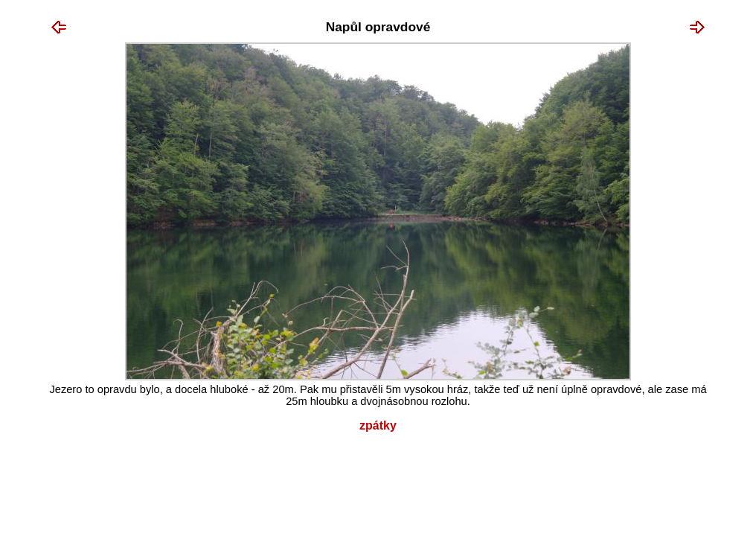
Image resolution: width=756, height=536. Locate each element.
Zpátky (378, 425)
